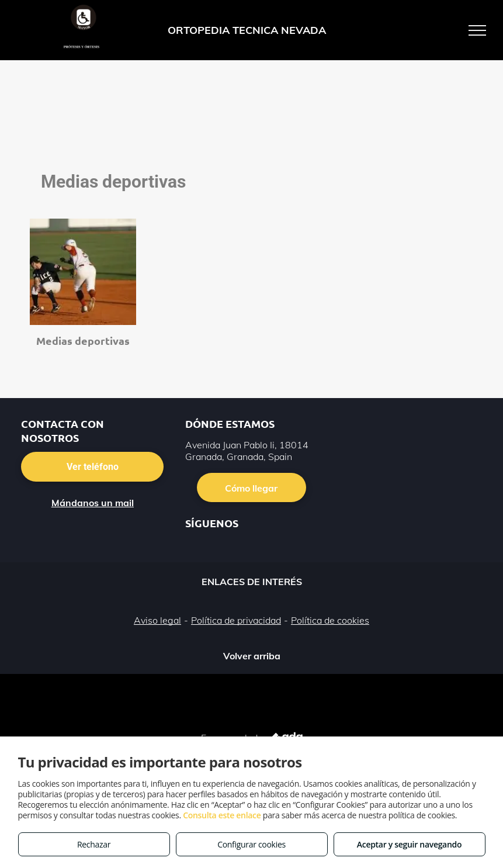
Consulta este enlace (222, 815)
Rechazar (94, 844)
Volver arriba (252, 656)
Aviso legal (157, 620)
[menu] (477, 30)
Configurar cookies (251, 844)
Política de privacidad (236, 620)
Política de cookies (330, 620)
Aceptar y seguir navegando (409, 844)
